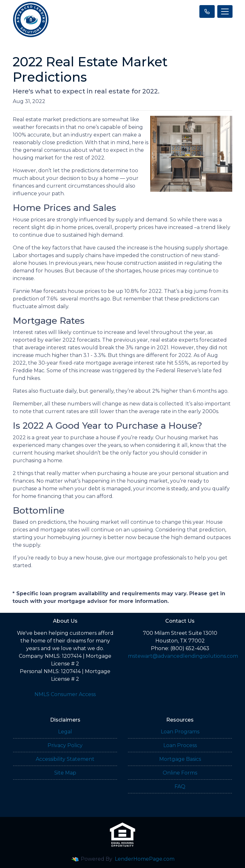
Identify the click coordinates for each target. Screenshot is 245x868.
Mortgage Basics (180, 759)
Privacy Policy (65, 745)
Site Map (65, 773)
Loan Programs (180, 732)
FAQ (180, 786)
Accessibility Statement (65, 759)
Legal (65, 732)
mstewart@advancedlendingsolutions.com (183, 656)
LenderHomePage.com (145, 859)
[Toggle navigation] (225, 11)
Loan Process (180, 745)
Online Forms (180, 773)
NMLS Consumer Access (65, 694)
